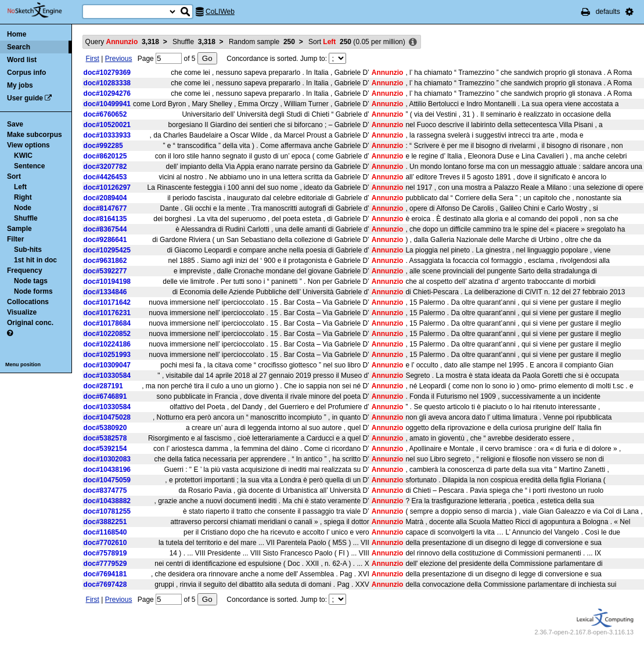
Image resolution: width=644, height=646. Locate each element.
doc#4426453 (105, 177)
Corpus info (26, 73)
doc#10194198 (107, 282)
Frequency (25, 270)
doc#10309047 (107, 365)
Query (122, 42)
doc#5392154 (105, 449)
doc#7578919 (105, 553)
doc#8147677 (105, 208)
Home (17, 34)
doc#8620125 (105, 156)
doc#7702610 (105, 543)
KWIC (23, 156)
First (93, 59)
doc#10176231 (107, 313)
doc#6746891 (105, 396)
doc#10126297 (107, 187)
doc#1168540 (105, 532)
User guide (25, 98)
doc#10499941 (107, 104)
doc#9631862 (105, 261)
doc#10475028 (107, 417)
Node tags (31, 281)
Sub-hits (28, 250)
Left (20, 187)
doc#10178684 (107, 323)
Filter (15, 239)
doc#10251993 (107, 355)
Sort (14, 176)
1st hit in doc (35, 260)
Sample (19, 229)
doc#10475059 (107, 480)
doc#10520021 (107, 125)
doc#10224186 (107, 344)
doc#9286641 (105, 240)
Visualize (22, 312)
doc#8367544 (105, 229)
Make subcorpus (35, 135)
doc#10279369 (107, 73)
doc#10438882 (107, 501)
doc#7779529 (105, 564)
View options (28, 145)
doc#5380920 (105, 428)
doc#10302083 (107, 459)
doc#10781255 (107, 511)
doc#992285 (103, 146)
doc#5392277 (105, 271)
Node (23, 208)
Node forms (33, 291)
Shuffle (26, 218)
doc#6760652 (105, 114)
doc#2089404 (105, 198)
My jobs (20, 85)
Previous (119, 59)
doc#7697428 (105, 584)
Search (19, 47)
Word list (22, 60)
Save (15, 124)
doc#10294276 (107, 93)
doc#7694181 (105, 574)
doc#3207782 (105, 167)
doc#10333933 (107, 135)
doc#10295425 (107, 250)
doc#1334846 (105, 292)
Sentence (29, 166)
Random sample (262, 42)
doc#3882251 (105, 522)
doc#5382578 (105, 438)
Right (23, 197)
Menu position (23, 364)
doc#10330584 (107, 376)
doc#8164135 (105, 219)
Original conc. (30, 323)
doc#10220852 (107, 334)
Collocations (28, 302)
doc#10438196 (107, 470)
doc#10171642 (107, 302)
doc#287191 (103, 386)
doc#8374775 (105, 490)
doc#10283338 (107, 83)
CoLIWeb (220, 12)
